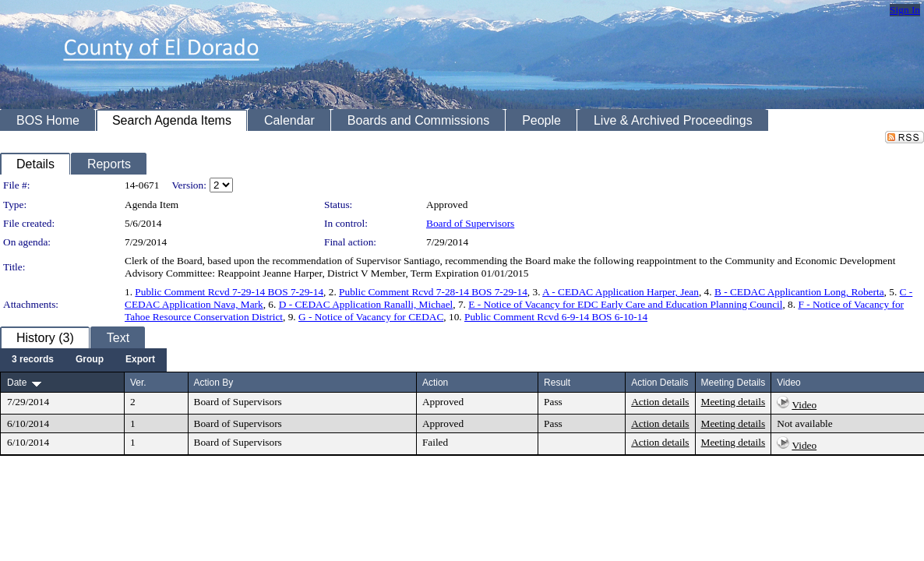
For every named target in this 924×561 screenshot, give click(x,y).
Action (435, 383)
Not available (804, 423)
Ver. (138, 383)
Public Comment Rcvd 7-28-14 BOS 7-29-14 (433, 292)
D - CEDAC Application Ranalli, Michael (366, 304)
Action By (214, 383)
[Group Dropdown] (90, 360)
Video (804, 405)
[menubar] (83, 360)
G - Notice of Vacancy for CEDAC (371, 317)
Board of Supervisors (470, 223)
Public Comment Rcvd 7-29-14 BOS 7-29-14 (229, 292)
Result (557, 383)
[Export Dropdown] (140, 360)
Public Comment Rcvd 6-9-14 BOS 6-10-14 (556, 317)
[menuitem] (33, 360)
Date (17, 383)
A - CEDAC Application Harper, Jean (621, 292)
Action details (660, 402)
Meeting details (734, 402)
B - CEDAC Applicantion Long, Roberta (799, 292)
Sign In (905, 10)
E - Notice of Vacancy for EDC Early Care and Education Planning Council (625, 304)
